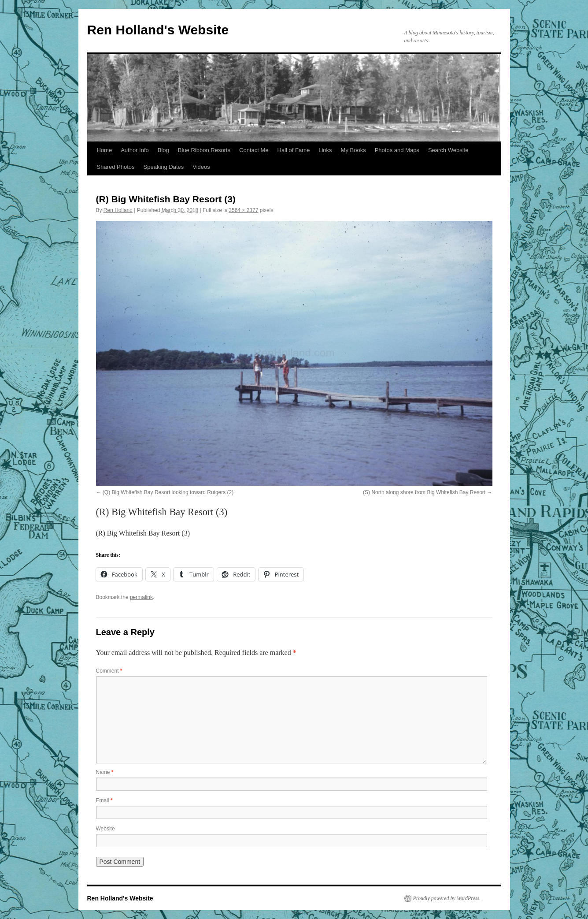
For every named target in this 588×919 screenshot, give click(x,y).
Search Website (448, 150)
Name (105, 772)
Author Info (135, 150)
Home (105, 150)
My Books (353, 150)
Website (105, 829)
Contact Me (254, 150)
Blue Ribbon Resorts (204, 150)
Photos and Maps (397, 150)
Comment (109, 671)
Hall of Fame (294, 150)
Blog (163, 150)
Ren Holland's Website (158, 30)
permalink (141, 597)
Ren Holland (118, 210)
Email (104, 800)
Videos (201, 167)
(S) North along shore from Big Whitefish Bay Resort (424, 492)
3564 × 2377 (243, 210)
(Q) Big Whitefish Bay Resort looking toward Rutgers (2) (168, 492)
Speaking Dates (164, 167)
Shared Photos (116, 167)
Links (325, 150)
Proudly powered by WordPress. (447, 898)
